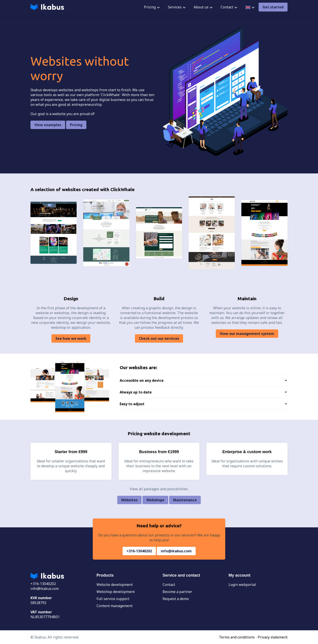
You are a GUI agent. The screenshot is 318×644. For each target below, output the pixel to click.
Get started (273, 7)
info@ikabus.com (176, 551)
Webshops (155, 500)
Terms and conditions (237, 637)
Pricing (76, 125)
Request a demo (176, 599)
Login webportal (242, 585)
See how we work (71, 338)
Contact (169, 585)
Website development (115, 585)
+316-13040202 (139, 551)
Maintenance (185, 500)
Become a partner (177, 592)
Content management (115, 606)
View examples (48, 125)
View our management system (247, 334)
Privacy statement (273, 637)
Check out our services (159, 338)
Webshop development (116, 592)
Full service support (113, 599)
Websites (129, 500)
